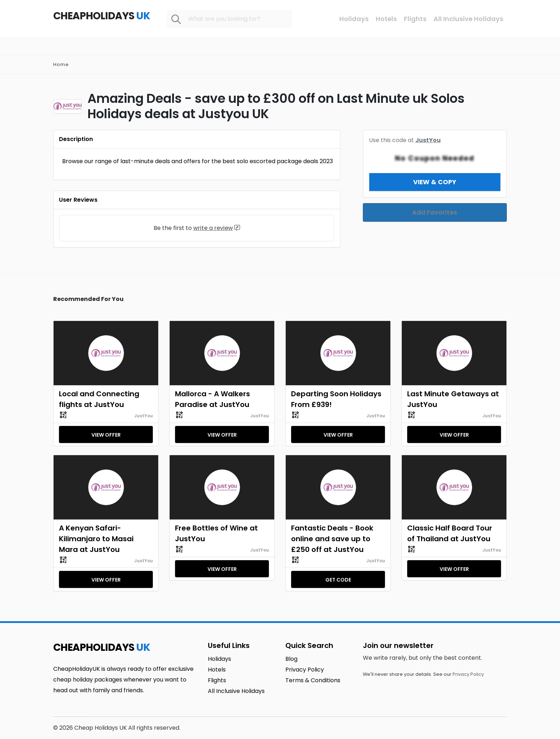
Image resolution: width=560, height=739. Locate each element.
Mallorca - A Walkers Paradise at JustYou (212, 399)
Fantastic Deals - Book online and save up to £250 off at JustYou (332, 539)
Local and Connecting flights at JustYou (99, 399)
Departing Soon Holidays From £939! (336, 399)
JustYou (144, 416)
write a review (213, 228)
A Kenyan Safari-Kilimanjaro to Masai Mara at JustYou (96, 539)
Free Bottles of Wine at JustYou (216, 533)
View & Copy (435, 173)
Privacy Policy (468, 674)
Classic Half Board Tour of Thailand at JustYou (450, 533)
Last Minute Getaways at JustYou (453, 399)
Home (61, 64)
